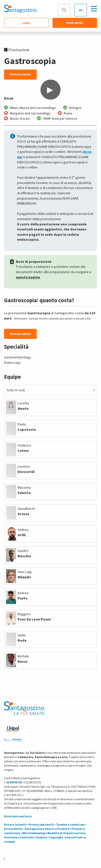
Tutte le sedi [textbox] (16, 390)
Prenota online (20, 74)
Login (26, 23)
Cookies (41, 837)
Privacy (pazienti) (41, 824)
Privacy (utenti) (15, 824)
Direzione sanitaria (18, 816)
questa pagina (28, 277)
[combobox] (51, 390)
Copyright (56, 837)
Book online (75, 23)
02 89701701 (14, 782)
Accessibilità (13, 829)
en (81, 10)
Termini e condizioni (70, 824)
